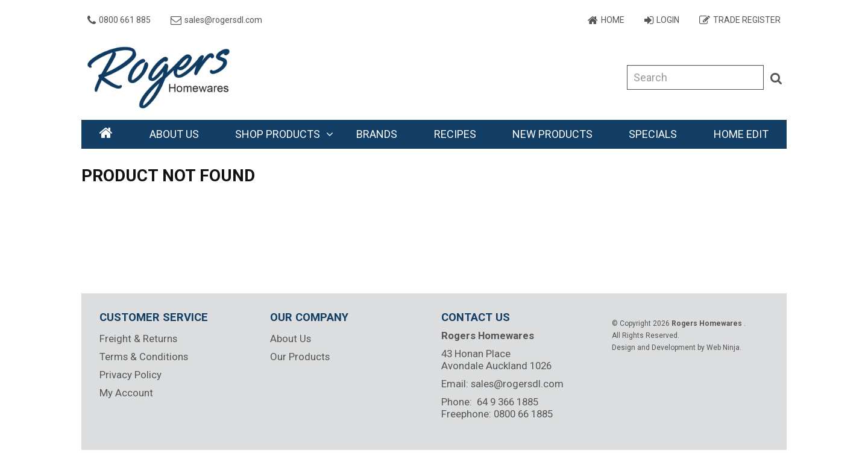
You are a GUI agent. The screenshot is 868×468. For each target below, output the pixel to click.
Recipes (455, 134)
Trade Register (747, 20)
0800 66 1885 (523, 414)
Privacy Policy (131, 375)
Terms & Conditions (144, 357)
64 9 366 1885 (508, 402)
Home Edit (741, 134)
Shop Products (278, 134)
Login (668, 20)
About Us (174, 134)
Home (613, 20)
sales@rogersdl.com (223, 20)
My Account (126, 393)
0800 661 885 (125, 20)
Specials (653, 134)
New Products (552, 134)
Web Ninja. (724, 348)
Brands (377, 134)
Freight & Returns (138, 339)
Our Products (300, 357)
